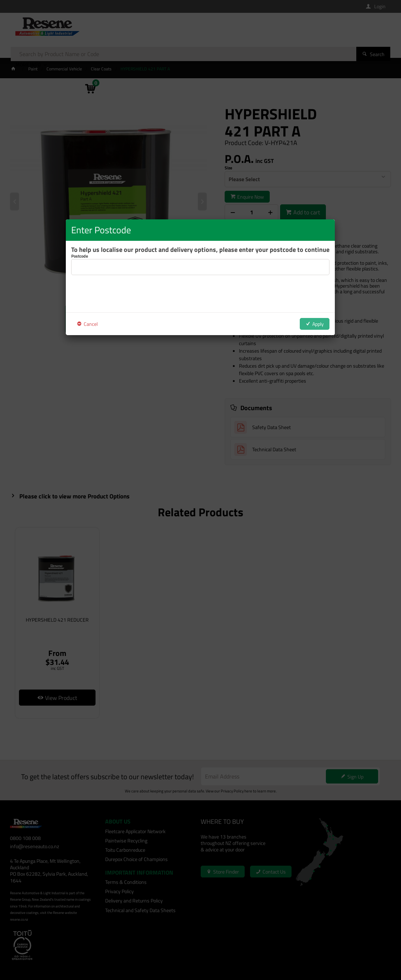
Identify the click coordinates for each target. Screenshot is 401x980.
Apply (318, 324)
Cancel (91, 324)
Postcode (80, 256)
